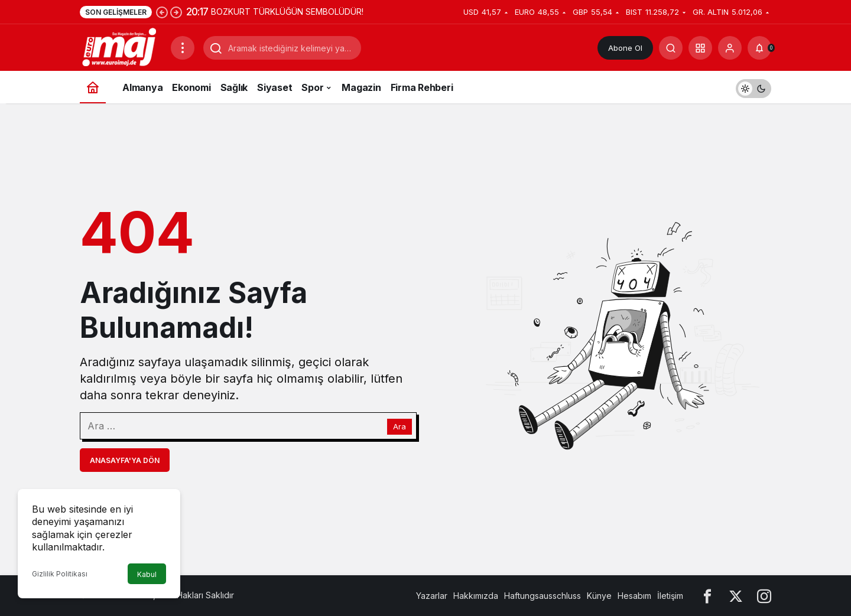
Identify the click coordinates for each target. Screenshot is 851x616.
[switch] (753, 87)
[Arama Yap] (671, 48)
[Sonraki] (176, 12)
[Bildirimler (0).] (759, 48)
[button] (700, 48)
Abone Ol (625, 48)
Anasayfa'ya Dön (125, 460)
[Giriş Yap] (730, 48)
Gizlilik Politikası (60, 574)
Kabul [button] (147, 574)
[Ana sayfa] (93, 87)
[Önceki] (162, 12)
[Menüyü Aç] (183, 48)
